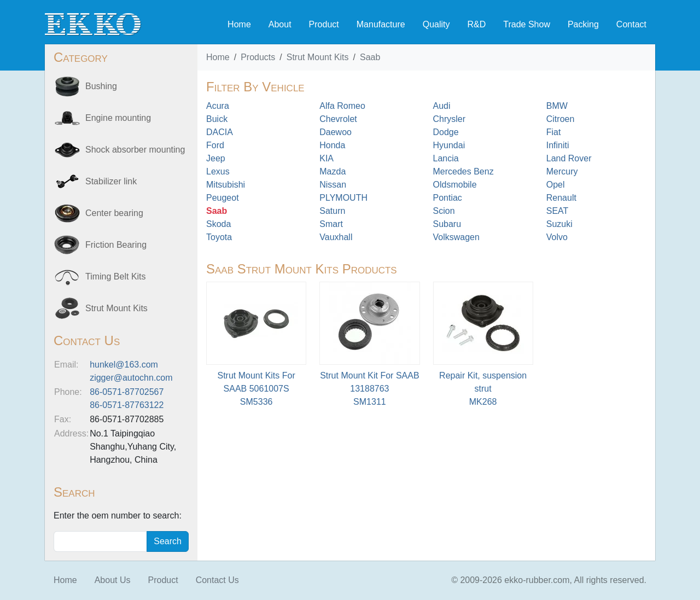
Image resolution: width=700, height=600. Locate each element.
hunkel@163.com (124, 365)
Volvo (557, 237)
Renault (561, 198)
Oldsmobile (455, 185)
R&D (476, 24)
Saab (370, 57)
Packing (583, 24)
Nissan (333, 185)
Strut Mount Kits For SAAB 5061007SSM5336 (256, 389)
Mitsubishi (226, 185)
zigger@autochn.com (131, 378)
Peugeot (223, 198)
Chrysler (450, 119)
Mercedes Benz (463, 171)
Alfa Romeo (342, 106)
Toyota (219, 237)
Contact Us (217, 580)
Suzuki (559, 224)
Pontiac (448, 198)
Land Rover (569, 158)
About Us (113, 580)
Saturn (332, 211)
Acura (218, 106)
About (280, 24)
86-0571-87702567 (127, 392)
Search (168, 541)
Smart (331, 224)
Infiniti (558, 145)
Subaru (447, 224)
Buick (217, 119)
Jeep (216, 158)
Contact (631, 24)
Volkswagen (456, 237)
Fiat (554, 132)
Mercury (562, 171)
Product (324, 24)
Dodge (446, 132)
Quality (436, 24)
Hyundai (449, 145)
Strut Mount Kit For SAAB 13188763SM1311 (369, 389)
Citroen (561, 119)
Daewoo (336, 132)
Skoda (218, 224)
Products (258, 57)
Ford (215, 145)
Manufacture (381, 24)
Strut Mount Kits (318, 57)
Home (239, 24)
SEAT (558, 211)
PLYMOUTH (343, 198)
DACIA (220, 132)
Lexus (218, 171)
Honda (332, 145)
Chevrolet (338, 119)
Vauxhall (336, 237)
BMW (557, 106)
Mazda (332, 171)
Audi (442, 106)
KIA (326, 158)
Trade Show (527, 24)
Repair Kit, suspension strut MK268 (483, 389)
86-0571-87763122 (127, 405)
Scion (444, 211)
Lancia (446, 158)
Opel (556, 185)
